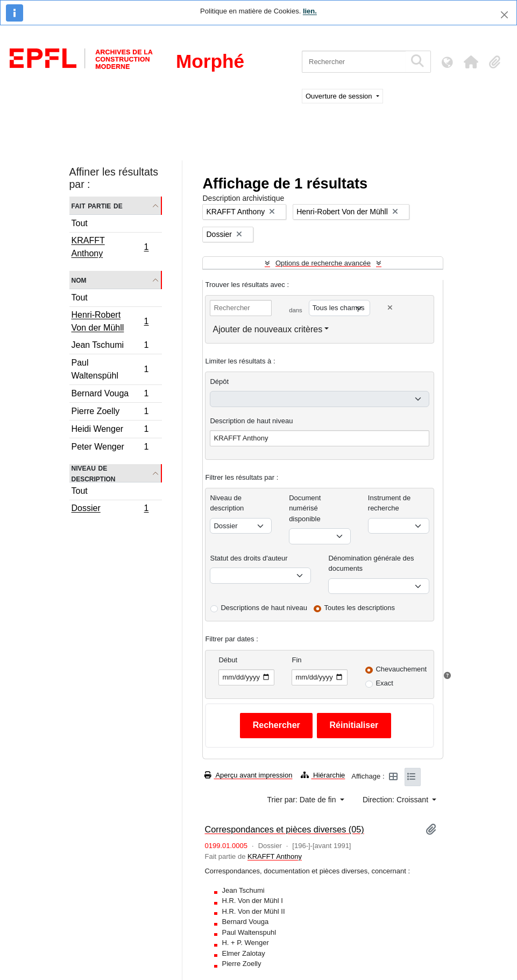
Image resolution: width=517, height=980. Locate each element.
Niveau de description (94, 473)
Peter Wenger (110, 448)
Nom (79, 280)
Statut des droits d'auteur (249, 558)
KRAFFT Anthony (110, 247)
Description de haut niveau (251, 421)
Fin (296, 660)
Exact (384, 683)
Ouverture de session (340, 96)
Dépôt (219, 381)
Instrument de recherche (389, 503)
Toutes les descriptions (360, 608)
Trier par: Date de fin (303, 800)
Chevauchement (401, 669)
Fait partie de (97, 205)
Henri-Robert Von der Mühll (110, 321)
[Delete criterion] (390, 308)
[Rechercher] (354, 62)
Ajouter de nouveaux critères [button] (267, 329)
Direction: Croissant (396, 800)
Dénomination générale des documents (371, 563)
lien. (310, 11)
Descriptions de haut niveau (264, 608)
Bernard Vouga (110, 395)
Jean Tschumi (110, 346)
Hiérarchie (323, 775)
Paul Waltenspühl (110, 369)
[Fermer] (504, 15)
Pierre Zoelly (110, 413)
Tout (80, 223)
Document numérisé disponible (305, 508)
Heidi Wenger (110, 430)
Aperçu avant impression (248, 775)
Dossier (110, 509)
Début (228, 660)
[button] (471, 62)
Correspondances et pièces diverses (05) (284, 829)
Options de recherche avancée (323, 263)
